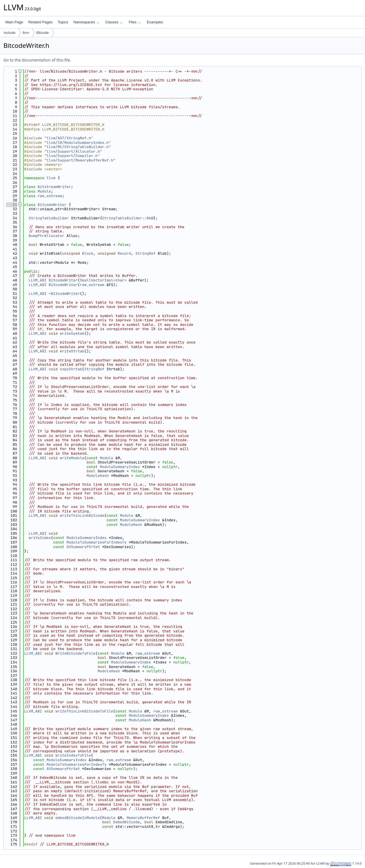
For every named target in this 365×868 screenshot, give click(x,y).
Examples (155, 22)
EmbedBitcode (127, 822)
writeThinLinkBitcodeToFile (84, 711)
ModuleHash (98, 476)
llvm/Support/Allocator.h (73, 151)
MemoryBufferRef (143, 818)
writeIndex (40, 538)
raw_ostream (50, 196)
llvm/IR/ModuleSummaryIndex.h (78, 143)
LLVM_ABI (38, 280)
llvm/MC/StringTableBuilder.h (78, 147)
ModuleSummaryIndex (120, 467)
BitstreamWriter (54, 187)
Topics (63, 22)
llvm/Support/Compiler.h (72, 156)
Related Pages (40, 22)
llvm (26, 33)
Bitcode (42, 33)
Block (88, 253)
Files (135, 22)
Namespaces (86, 22)
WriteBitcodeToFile (75, 653)
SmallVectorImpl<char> (103, 280)
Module (44, 191)
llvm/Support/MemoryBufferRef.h (80, 160)
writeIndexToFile (73, 755)
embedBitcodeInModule (78, 818)
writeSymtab (72, 333)
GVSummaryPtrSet (83, 547)
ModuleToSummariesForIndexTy (97, 542)
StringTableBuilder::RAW (128, 218)
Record (124, 253)
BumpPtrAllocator (47, 236)
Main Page (14, 22)
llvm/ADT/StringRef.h (69, 138)
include (10, 33)
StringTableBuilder (49, 218)
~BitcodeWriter (64, 294)
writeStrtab (72, 351)
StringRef (145, 253)
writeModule (72, 458)
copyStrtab (71, 369)
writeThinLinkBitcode (82, 515)
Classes (114, 22)
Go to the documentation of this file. (37, 60)
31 (12, 205)
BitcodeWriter (52, 205)
